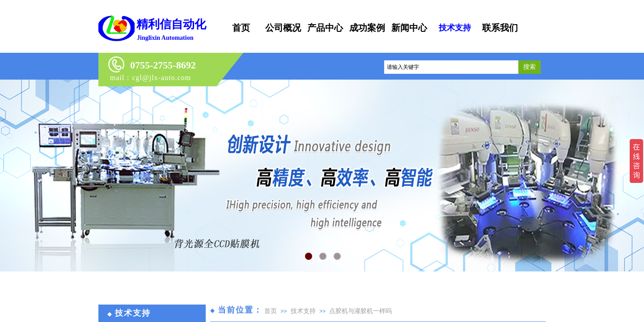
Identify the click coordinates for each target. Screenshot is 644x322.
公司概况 (283, 28)
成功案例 (367, 28)
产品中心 (325, 28)
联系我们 (500, 28)
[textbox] (451, 67)
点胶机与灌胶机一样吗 (360, 311)
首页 (271, 311)
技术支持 (303, 311)
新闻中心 (409, 28)
